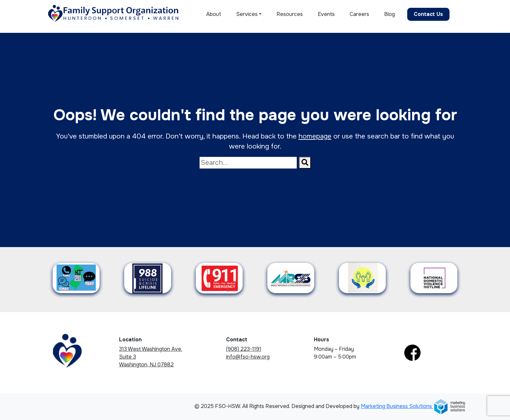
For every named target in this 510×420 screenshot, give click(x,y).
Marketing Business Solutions (413, 406)
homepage (315, 136)
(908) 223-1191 (244, 349)
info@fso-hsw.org (248, 357)
